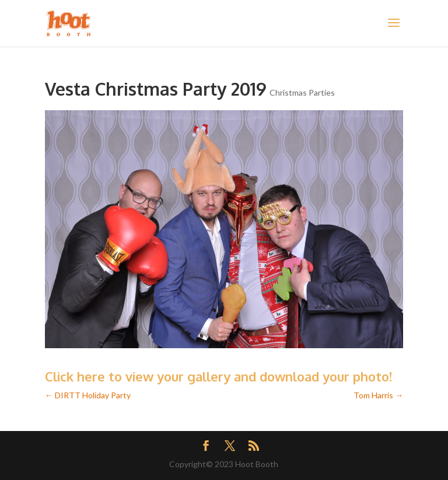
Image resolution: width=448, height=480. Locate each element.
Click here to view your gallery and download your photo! (218, 376)
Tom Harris (378, 395)
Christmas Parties (302, 92)
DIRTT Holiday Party (88, 395)
